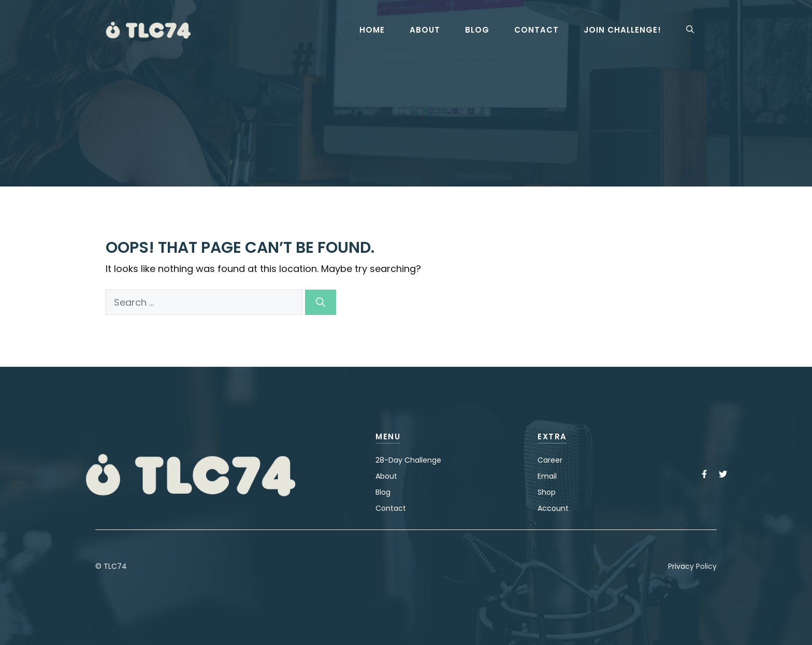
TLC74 (115, 566)
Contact (536, 30)
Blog (477, 30)
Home (372, 30)
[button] (690, 30)
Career (550, 460)
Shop (547, 492)
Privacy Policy (692, 566)
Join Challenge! (622, 30)
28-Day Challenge (408, 460)
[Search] (321, 302)
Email (547, 476)
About (425, 30)
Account (553, 508)
